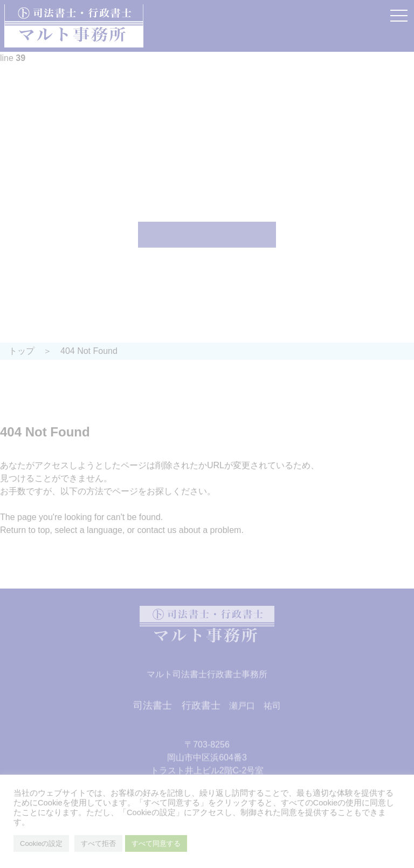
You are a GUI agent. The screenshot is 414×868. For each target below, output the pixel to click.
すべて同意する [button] (156, 843)
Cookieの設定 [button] (41, 843)
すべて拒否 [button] (98, 843)
